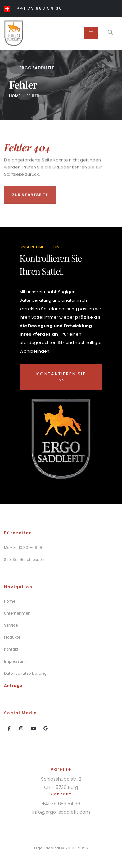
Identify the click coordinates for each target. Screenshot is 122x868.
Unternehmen (17, 613)
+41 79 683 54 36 (40, 8)
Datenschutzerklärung (25, 674)
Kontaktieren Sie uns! (61, 377)
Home (15, 96)
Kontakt (11, 649)
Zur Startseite (30, 197)
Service (11, 625)
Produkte (12, 637)
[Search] (110, 33)
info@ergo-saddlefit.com (61, 812)
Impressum (15, 661)
